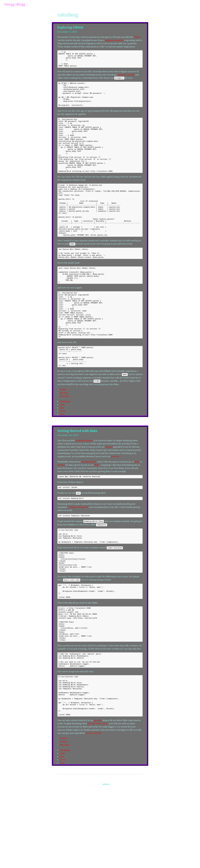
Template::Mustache (78, 555)
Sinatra (61, 511)
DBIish (137, 37)
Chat (62, 461)
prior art (115, 503)
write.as (106, 858)
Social (62, 457)
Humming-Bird (89, 508)
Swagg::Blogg (15, 4)
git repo (98, 794)
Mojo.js (109, 493)
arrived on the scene (98, 798)
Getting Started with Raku (77, 477)
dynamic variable (126, 78)
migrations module (114, 40)
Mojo (137, 508)
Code (62, 451)
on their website (94, 807)
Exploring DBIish (70, 27)
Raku (97, 511)
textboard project (84, 487)
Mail (62, 454)
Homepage (65, 448)
